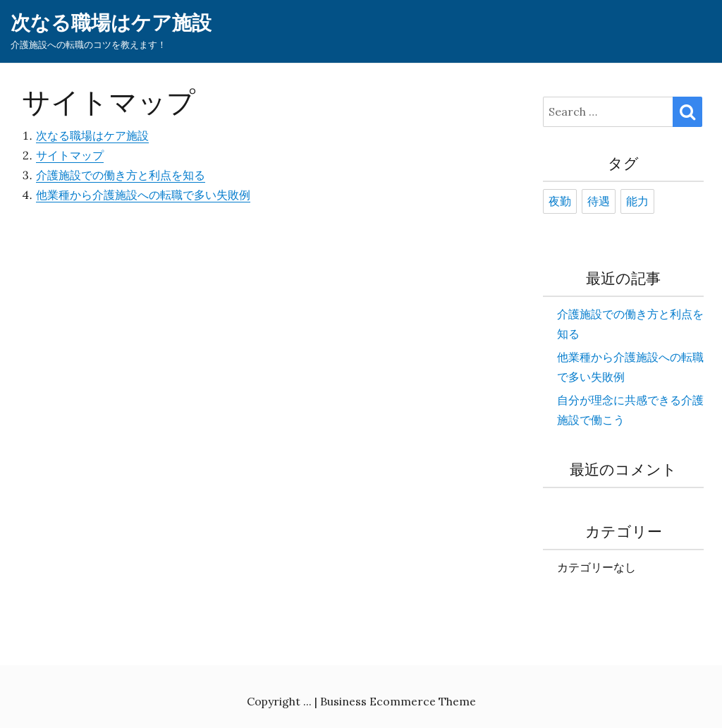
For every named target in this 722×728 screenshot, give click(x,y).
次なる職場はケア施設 (111, 23)
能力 (637, 202)
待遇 (599, 202)
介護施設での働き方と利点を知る (121, 175)
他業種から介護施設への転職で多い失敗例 (143, 195)
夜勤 (560, 202)
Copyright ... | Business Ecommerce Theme (361, 701)
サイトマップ (70, 155)
